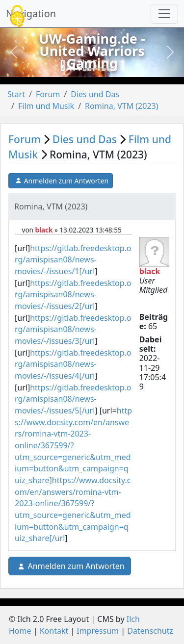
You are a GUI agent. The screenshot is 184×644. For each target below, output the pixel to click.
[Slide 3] (110, 69)
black (44, 230)
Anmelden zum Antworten (61, 181)
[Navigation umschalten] (164, 14)
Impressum (98, 631)
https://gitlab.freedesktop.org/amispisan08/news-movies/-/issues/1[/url (73, 260)
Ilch (133, 619)
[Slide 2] (92, 69)
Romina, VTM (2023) (121, 106)
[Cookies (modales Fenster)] (17, 17)
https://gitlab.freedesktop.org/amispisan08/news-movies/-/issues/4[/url (73, 364)
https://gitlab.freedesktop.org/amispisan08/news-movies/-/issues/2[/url (73, 295)
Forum (48, 94)
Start (16, 94)
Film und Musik (46, 106)
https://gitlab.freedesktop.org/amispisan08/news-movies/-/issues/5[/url (73, 399)
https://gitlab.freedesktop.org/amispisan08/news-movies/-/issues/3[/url (73, 329)
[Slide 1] (75, 69)
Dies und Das (95, 94)
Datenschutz (150, 631)
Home (20, 631)
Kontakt (54, 631)
